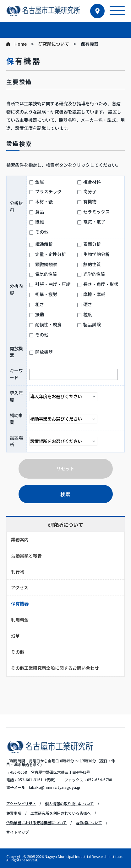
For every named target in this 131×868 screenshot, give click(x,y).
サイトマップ (18, 832)
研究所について (54, 44)
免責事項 (14, 813)
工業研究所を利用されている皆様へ (61, 813)
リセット (66, 469)
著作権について (89, 822)
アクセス (20, 587)
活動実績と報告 (26, 556)
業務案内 (20, 539)
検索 (66, 494)
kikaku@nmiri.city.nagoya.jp (55, 787)
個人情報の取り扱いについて (69, 804)
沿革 (15, 636)
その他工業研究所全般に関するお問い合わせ (55, 668)
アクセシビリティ (21, 804)
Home (21, 44)
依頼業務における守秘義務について (36, 822)
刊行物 (18, 572)
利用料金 (20, 620)
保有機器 (20, 603)
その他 (18, 652)
